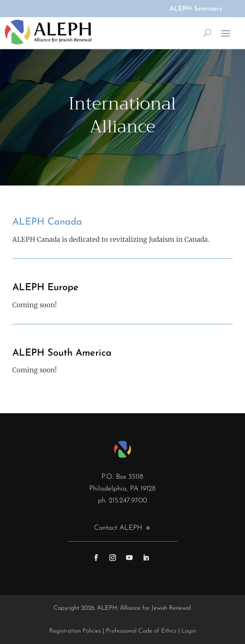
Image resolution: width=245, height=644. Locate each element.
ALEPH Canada (47, 222)
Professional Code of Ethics (141, 631)
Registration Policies (75, 631)
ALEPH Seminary (196, 9)
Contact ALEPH (118, 528)
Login (189, 631)
